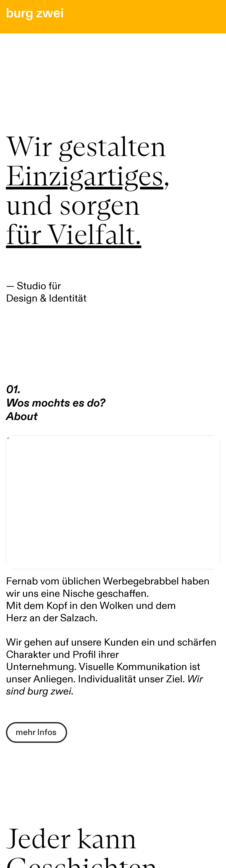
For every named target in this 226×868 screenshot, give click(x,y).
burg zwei (35, 13)
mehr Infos (36, 732)
